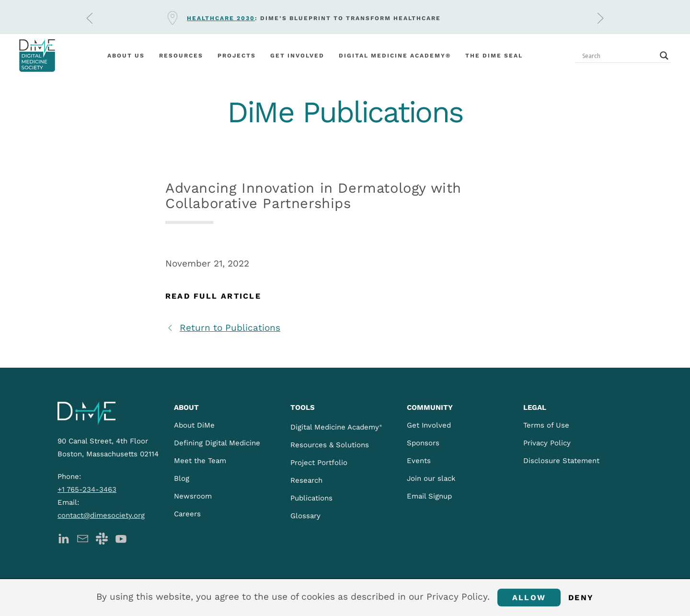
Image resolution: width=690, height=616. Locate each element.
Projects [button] (237, 56)
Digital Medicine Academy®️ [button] (395, 56)
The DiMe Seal (494, 56)
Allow (529, 598)
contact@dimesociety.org (101, 515)
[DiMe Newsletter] (83, 538)
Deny (581, 598)
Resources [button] (181, 56)
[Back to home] (37, 56)
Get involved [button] (297, 56)
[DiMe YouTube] (121, 538)
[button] (90, 18)
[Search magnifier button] (664, 56)
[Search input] (619, 56)
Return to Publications (223, 328)
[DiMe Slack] (102, 538)
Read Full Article (213, 296)
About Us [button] (126, 56)
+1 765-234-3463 (87, 489)
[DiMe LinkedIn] (63, 538)
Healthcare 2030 (221, 18)
